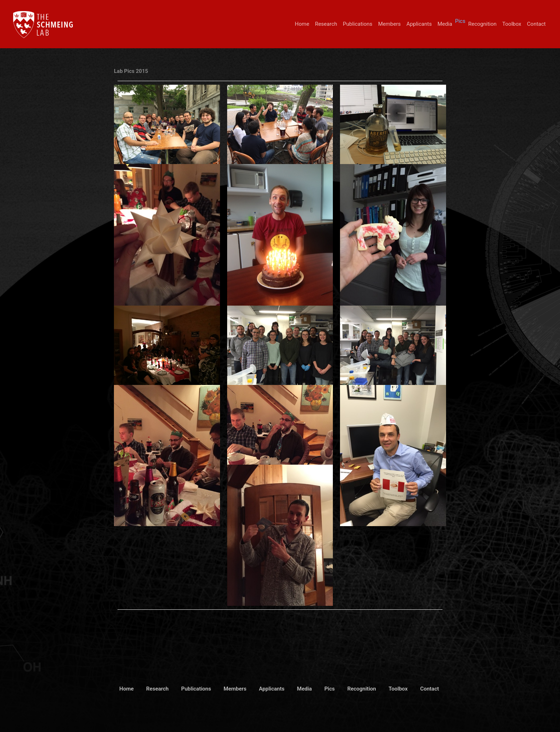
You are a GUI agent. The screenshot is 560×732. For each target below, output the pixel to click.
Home (302, 24)
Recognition (482, 24)
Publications (358, 24)
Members (389, 24)
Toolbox (512, 24)
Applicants (419, 24)
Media (445, 24)
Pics (460, 21)
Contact (536, 24)
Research (326, 24)
